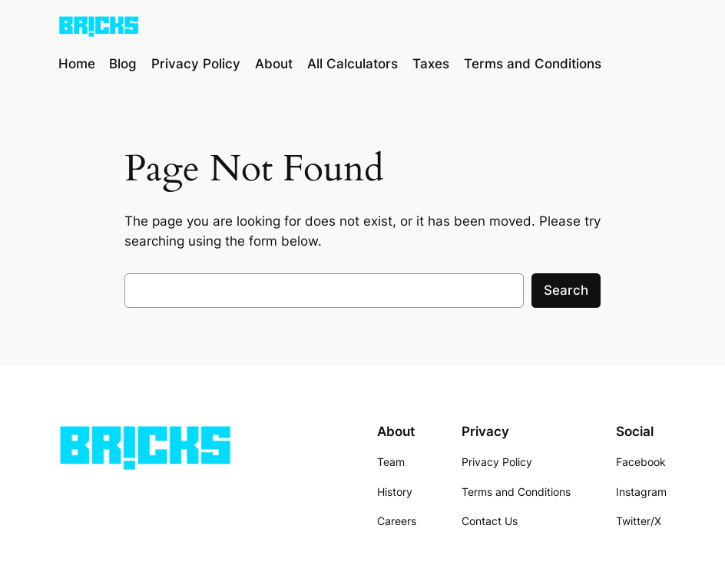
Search (566, 290)
